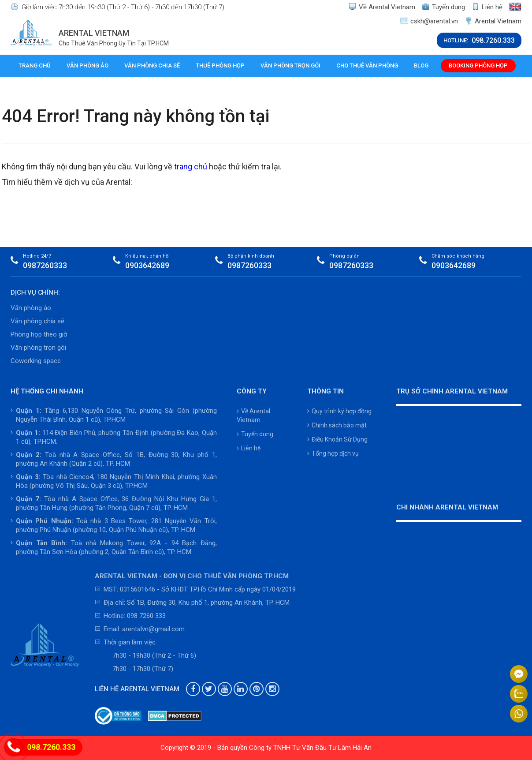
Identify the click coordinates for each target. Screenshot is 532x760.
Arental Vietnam (493, 21)
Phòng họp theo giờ (39, 334)
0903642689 (147, 265)
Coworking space (36, 361)
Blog (421, 66)
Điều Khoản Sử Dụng (337, 439)
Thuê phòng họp (220, 66)
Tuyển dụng (443, 7)
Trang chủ (35, 66)
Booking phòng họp (478, 66)
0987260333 (45, 265)
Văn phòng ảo (87, 66)
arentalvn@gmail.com (153, 629)
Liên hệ (487, 7)
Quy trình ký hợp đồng (339, 411)
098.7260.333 (51, 747)
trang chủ (191, 167)
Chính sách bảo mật (337, 425)
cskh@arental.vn (429, 21)
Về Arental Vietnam (382, 7)
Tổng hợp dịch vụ (333, 453)
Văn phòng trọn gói (290, 66)
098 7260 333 (146, 616)
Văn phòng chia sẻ (152, 66)
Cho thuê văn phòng (367, 66)
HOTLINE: (479, 40)
